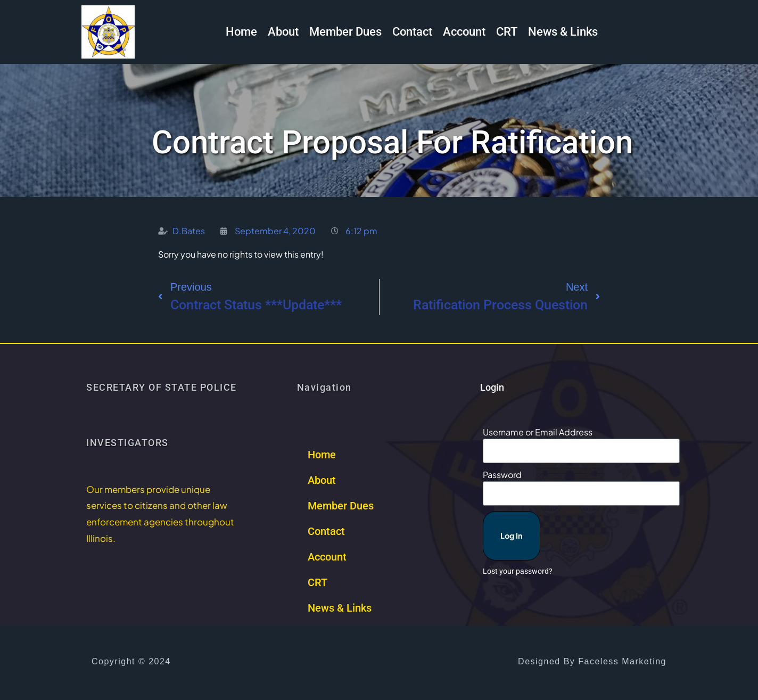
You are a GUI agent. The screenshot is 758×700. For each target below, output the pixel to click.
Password (502, 472)
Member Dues (345, 32)
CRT (507, 32)
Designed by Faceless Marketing (592, 661)
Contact (412, 32)
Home (241, 32)
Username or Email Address (538, 432)
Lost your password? (518, 553)
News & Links (563, 32)
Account (464, 32)
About (283, 32)
